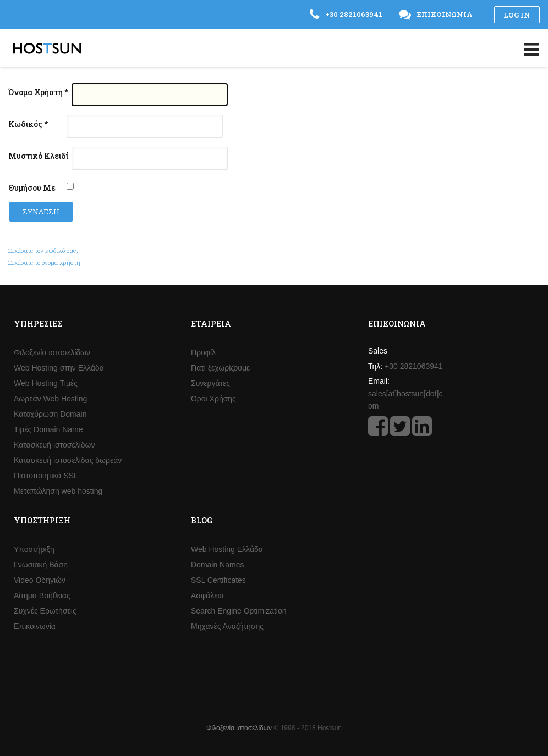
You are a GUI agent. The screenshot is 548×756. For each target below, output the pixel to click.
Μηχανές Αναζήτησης (227, 626)
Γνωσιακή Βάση (41, 565)
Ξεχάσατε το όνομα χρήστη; (45, 263)
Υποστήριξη (34, 549)
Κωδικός (28, 124)
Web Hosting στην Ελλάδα (59, 368)
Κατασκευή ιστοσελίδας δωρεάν (68, 460)
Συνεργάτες (210, 383)
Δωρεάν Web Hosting (50, 399)
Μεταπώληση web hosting (58, 491)
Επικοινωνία (35, 626)
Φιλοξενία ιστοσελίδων (52, 352)
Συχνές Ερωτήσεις (45, 611)
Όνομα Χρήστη (38, 92)
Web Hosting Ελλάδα (227, 549)
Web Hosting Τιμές (46, 383)
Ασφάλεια (207, 595)
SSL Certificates (218, 580)
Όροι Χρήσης (213, 399)
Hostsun (47, 48)
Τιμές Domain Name (48, 429)
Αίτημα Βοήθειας (42, 595)
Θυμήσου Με (32, 188)
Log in (517, 15)
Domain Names (217, 565)
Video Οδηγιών (40, 580)
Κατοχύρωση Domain (50, 414)
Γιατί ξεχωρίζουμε (220, 368)
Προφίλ (203, 352)
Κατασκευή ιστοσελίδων (54, 445)
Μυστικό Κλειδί (38, 156)
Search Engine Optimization (239, 611)
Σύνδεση (41, 212)
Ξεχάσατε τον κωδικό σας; (43, 250)
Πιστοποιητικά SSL (46, 476)
